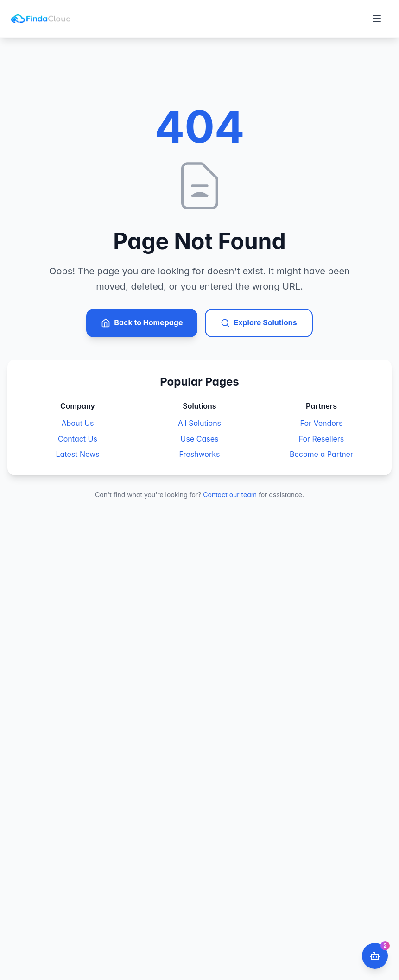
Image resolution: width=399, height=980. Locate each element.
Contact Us (78, 439)
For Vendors (322, 423)
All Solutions (199, 423)
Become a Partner (321, 454)
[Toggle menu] (377, 19)
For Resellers (322, 439)
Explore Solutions (259, 323)
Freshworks (200, 454)
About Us (78, 423)
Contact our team (230, 495)
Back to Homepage (142, 323)
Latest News (77, 454)
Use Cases (200, 439)
